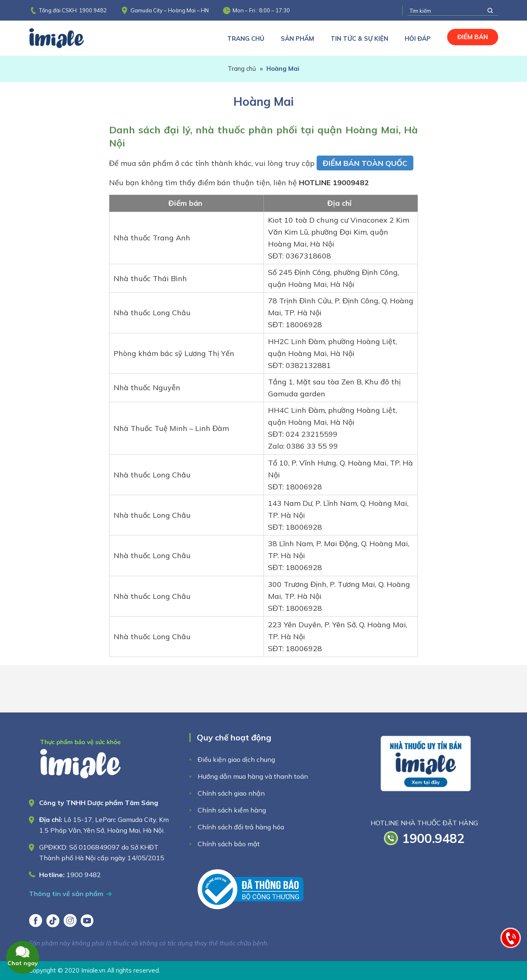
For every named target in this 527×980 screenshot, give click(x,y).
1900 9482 (93, 10)
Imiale (68, 38)
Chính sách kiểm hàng (232, 810)
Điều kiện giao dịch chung (236, 759)
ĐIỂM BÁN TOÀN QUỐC (365, 163)
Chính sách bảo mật (229, 844)
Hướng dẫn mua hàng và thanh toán (253, 776)
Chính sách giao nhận (231, 793)
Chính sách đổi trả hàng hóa (241, 827)
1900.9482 (433, 838)
